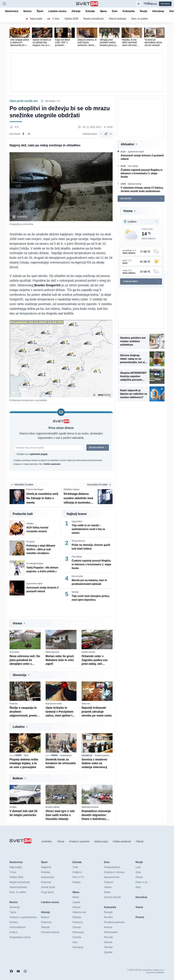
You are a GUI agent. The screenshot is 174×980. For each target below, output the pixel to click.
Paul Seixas (77, 557)
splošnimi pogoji (39, 454)
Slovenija (20, 675)
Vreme (17, 623)
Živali (26, 755)
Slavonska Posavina (90, 807)
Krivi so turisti (77, 576)
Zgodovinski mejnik (34, 584)
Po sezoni (31, 542)
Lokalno (19, 727)
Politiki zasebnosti (52, 464)
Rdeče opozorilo (52, 652)
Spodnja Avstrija (135, 184)
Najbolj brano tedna (54, 704)
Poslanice (14, 704)
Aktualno (127, 144)
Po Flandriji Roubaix (35, 564)
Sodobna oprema (102, 755)
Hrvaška (13, 807)
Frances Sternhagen (35, 489)
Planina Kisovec (78, 541)
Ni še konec (14, 652)
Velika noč (86, 704)
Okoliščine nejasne (71, 489)
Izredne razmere (88, 652)
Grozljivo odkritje (53, 807)
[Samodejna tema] (139, 4)
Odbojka (30, 524)
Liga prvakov (77, 521)
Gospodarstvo (66, 755)
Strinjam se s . (32, 454)
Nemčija (75, 592)
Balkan (18, 778)
